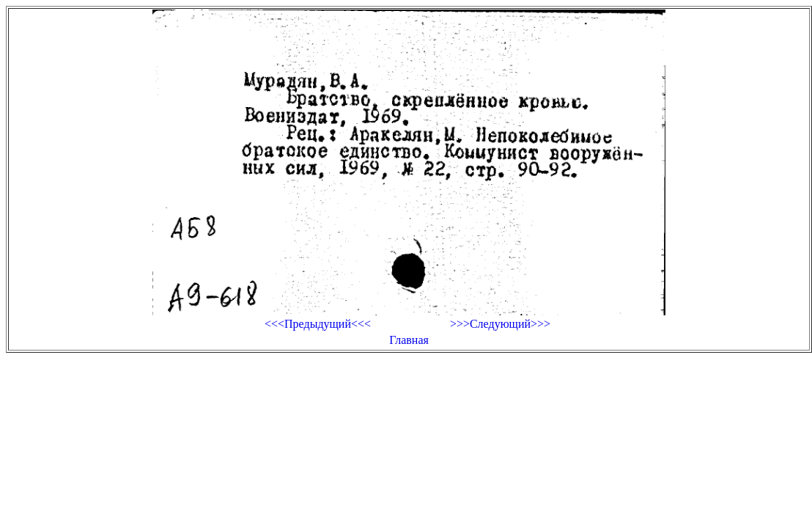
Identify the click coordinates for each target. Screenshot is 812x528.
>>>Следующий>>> (500, 324)
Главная (409, 340)
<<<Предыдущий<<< (318, 324)
